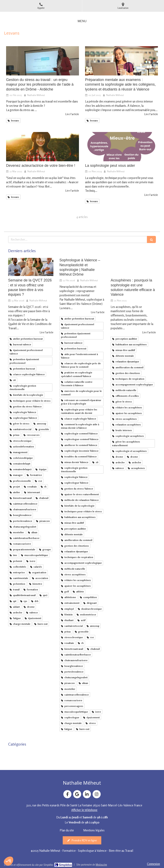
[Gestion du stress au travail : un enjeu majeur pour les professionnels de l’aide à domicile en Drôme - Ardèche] (43, 61)
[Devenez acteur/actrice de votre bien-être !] (43, 147)
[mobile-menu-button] (82, 21)
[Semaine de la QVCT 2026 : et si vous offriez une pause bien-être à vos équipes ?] (31, 267)
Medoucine (101, 865)
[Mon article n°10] (121, 61)
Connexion (153, 864)
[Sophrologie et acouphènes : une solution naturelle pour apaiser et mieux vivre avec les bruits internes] (133, 267)
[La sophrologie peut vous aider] (121, 147)
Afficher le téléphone (84, 810)
